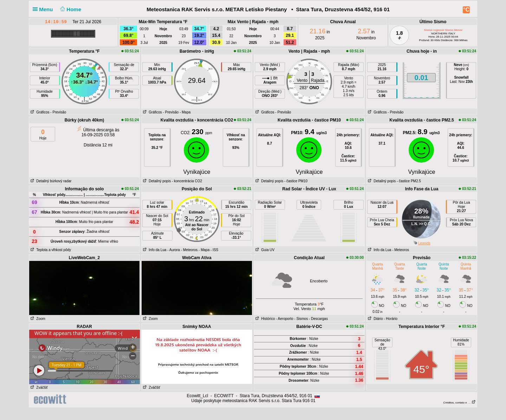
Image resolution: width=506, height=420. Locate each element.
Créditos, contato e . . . (460, 403)
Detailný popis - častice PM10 (281, 181)
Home (70, 9)
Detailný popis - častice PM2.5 (394, 181)
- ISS (214, 250)
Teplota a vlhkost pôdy (50, 250)
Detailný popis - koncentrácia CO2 (172, 181)
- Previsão (58, 112)
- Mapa (185, 112)
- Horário (391, 319)
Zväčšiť (38, 388)
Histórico (264, 319)
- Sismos (301, 319)
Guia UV (264, 250)
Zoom (37, 319)
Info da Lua (154, 250)
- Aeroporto (284, 319)
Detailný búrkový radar (50, 181)
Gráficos (39, 112)
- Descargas (318, 319)
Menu (44, 9)
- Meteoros (189, 250)
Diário (375, 319)
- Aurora (174, 250)
